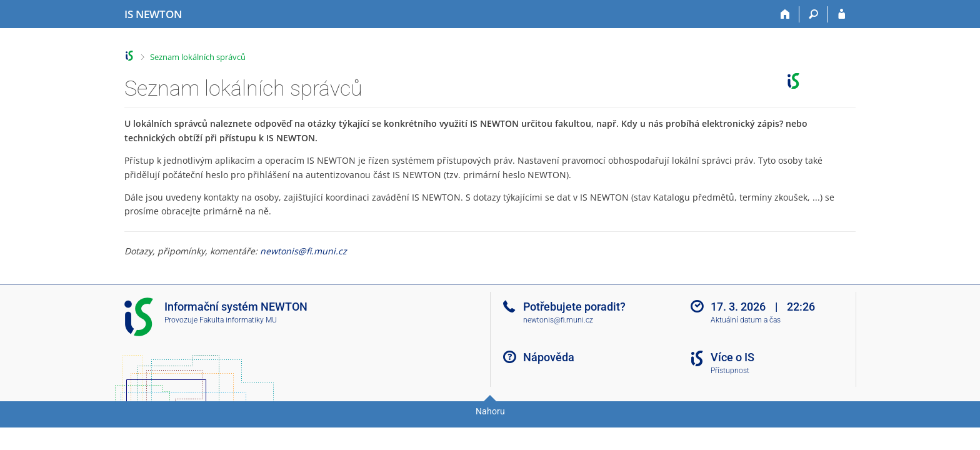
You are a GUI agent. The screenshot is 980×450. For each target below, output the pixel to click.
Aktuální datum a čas (746, 320)
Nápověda (549, 357)
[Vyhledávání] (813, 14)
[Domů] (785, 14)
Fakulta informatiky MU (238, 320)
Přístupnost (730, 371)
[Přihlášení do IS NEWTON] (842, 14)
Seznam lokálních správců (198, 57)
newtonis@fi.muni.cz (303, 251)
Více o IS (732, 357)
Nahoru (490, 411)
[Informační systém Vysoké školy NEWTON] (153, 14)
